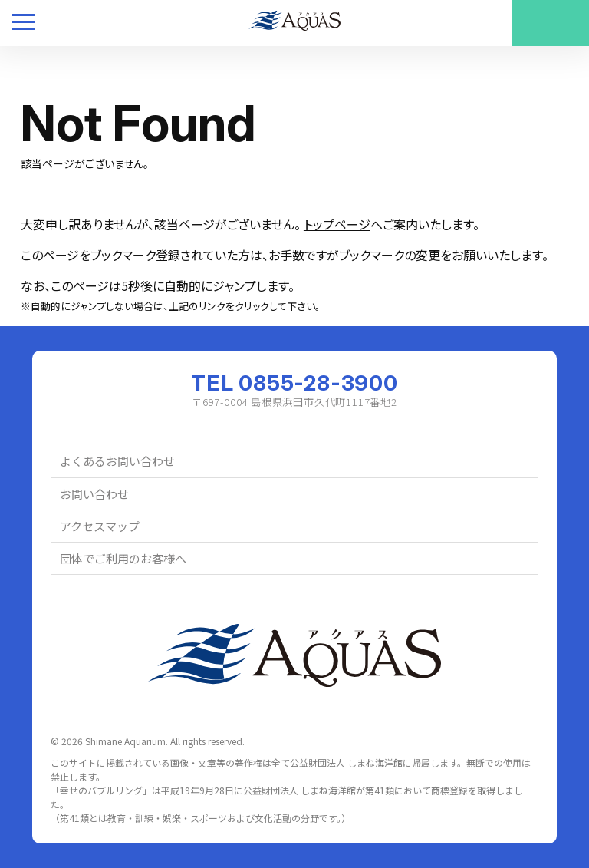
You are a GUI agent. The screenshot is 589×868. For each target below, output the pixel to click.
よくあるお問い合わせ (117, 461)
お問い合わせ (94, 494)
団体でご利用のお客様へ (123, 558)
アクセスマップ (100, 526)
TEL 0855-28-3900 (294, 383)
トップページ (337, 224)
